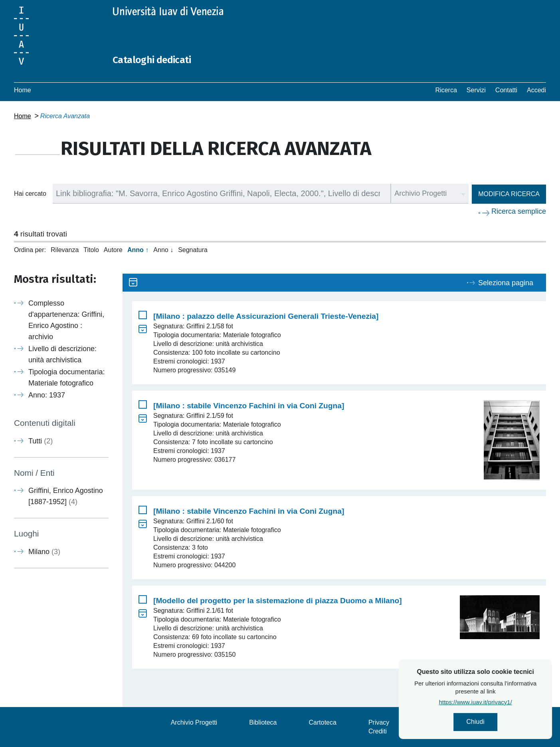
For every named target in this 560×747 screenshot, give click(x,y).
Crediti (378, 731)
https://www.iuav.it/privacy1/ (501, 705)
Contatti (506, 90)
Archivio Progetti (194, 722)
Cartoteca (323, 722)
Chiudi (501, 723)
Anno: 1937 (47, 395)
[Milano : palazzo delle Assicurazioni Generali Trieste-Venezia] (266, 316)
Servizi (476, 90)
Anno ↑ (138, 250)
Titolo (91, 250)
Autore (113, 250)
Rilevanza (65, 250)
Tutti (41, 441)
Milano (44, 552)
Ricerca (446, 90)
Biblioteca (263, 722)
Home (23, 90)
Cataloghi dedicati (160, 59)
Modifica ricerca (509, 194)
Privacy (379, 722)
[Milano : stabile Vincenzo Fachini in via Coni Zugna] (249, 406)
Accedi (536, 90)
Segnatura (193, 250)
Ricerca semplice (519, 211)
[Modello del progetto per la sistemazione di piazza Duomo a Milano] (278, 601)
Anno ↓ (163, 250)
